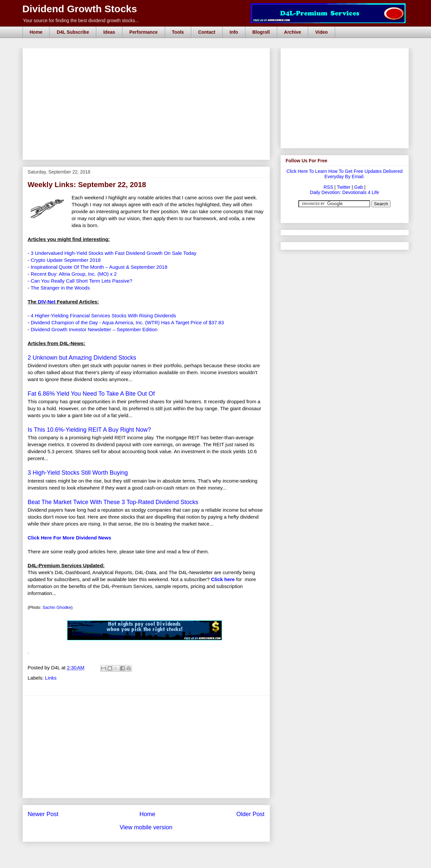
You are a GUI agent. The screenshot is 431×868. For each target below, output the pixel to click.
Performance (144, 32)
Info (234, 32)
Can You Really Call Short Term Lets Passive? (82, 281)
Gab (359, 187)
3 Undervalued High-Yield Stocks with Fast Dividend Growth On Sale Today (114, 253)
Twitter (344, 187)
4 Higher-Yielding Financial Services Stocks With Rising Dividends (104, 316)
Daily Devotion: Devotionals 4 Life (345, 192)
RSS (328, 187)
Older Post (250, 814)
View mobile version (146, 827)
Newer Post (43, 814)
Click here (223, 579)
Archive (293, 32)
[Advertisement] (148, 56)
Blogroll (261, 32)
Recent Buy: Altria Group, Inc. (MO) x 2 (74, 274)
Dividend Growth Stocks (80, 9)
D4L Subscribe (73, 32)
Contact (207, 32)
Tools (178, 32)
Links (51, 678)
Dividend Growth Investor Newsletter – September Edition (94, 329)
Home (36, 32)
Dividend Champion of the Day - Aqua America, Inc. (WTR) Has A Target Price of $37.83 (127, 322)
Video (322, 32)
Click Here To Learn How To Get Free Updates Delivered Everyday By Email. (345, 174)
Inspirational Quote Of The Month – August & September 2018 (99, 267)
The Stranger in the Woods (60, 288)
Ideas (109, 32)
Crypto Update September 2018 (66, 260)
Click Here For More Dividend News (70, 538)
